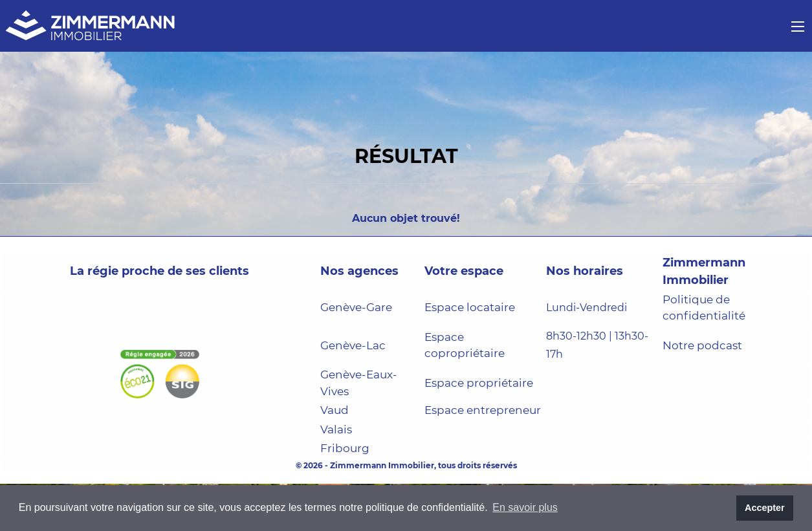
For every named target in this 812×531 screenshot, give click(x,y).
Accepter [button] (765, 508)
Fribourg (345, 448)
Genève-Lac (353, 345)
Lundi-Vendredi (587, 308)
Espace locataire (470, 307)
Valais (336, 429)
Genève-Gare (356, 307)
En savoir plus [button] (525, 507)
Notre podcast (702, 345)
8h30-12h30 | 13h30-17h (597, 345)
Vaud (335, 410)
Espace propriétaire (479, 383)
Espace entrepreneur (483, 410)
